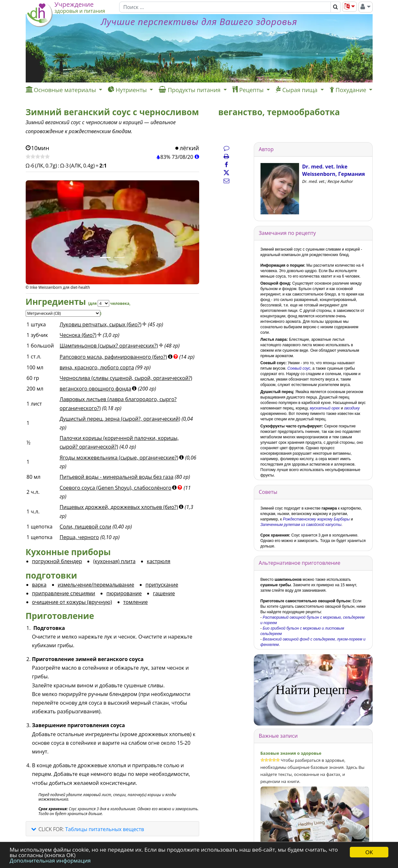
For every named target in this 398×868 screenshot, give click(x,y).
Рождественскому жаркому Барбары (316, 519)
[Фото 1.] (105, 258)
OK (369, 852)
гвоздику (352, 408)
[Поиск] (225, 7)
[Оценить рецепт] (38, 157)
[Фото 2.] (119, 258)
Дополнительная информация (50, 860)
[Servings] (103, 303)
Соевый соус (299, 368)
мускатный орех (325, 408)
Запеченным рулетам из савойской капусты (301, 525)
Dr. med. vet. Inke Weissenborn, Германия (334, 170)
